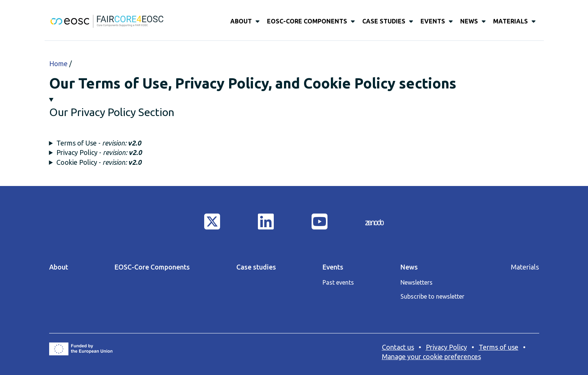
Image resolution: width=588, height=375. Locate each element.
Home (58, 64)
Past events (338, 282)
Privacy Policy (446, 347)
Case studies (384, 21)
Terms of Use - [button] (99, 143)
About (241, 21)
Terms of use (499, 347)
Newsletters (417, 282)
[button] (294, 107)
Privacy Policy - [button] (99, 152)
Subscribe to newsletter (432, 296)
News (469, 21)
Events (433, 21)
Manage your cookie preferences (431, 356)
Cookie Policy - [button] (99, 162)
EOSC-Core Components (307, 21)
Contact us (398, 347)
